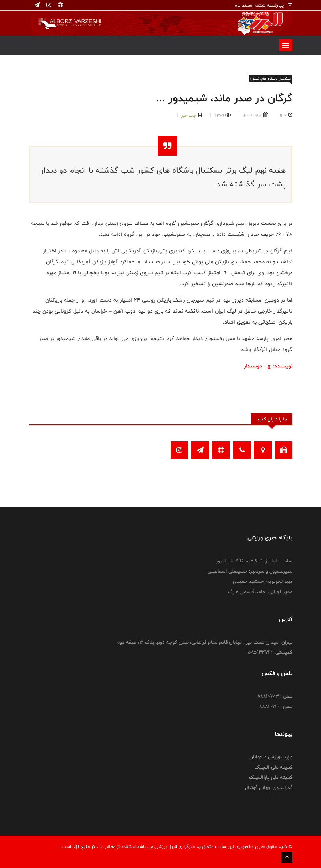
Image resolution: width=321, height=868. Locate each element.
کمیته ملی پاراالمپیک (271, 777)
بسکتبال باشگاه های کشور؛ (270, 79)
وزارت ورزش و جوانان (271, 757)
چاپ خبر (189, 115)
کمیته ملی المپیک (274, 767)
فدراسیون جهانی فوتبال (269, 788)
